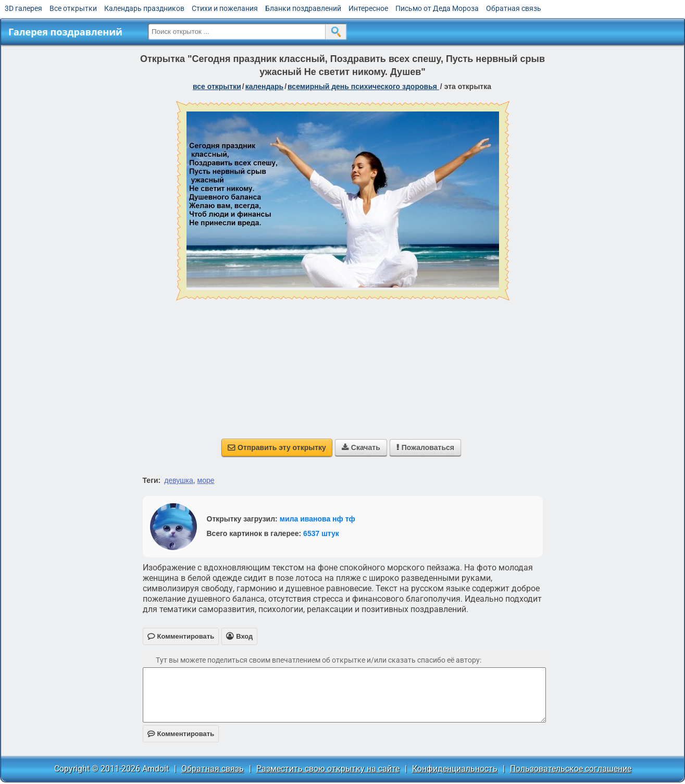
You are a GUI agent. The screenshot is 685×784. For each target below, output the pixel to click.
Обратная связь (514, 8)
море (206, 480)
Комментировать (181, 734)
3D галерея (23, 8)
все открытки (217, 86)
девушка (179, 480)
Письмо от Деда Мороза (437, 8)
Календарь (265, 86)
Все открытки (73, 8)
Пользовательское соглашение (571, 769)
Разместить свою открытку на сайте (328, 769)
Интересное (368, 8)
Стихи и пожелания (225, 8)
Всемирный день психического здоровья (363, 86)
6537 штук (321, 533)
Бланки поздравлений (303, 8)
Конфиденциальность (455, 769)
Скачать (361, 447)
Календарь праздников (144, 8)
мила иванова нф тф (317, 519)
